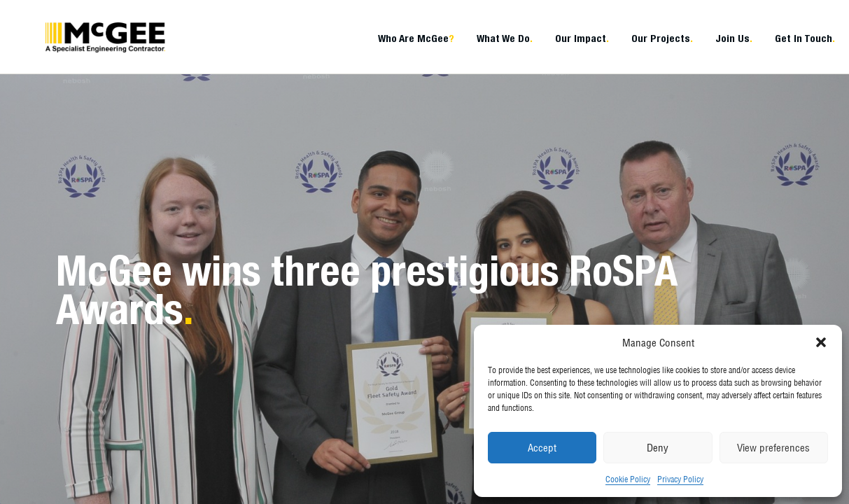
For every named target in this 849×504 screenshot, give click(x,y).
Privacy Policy (680, 479)
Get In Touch (805, 38)
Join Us (734, 38)
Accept (542, 448)
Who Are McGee (416, 38)
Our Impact (582, 38)
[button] (821, 342)
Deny (658, 448)
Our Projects (662, 38)
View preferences (773, 448)
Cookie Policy (628, 479)
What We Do (505, 38)
